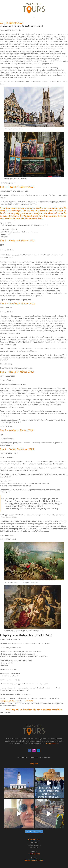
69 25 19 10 (29, 701)
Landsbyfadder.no (52, 743)
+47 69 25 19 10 (34, 854)
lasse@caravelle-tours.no (9, 701)
